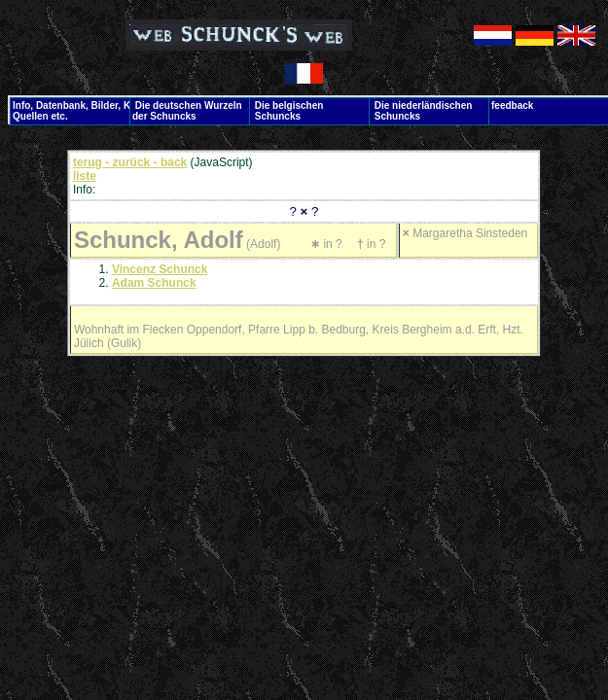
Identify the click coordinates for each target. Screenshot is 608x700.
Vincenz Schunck (160, 269)
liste (85, 176)
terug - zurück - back (130, 162)
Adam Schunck (154, 283)
